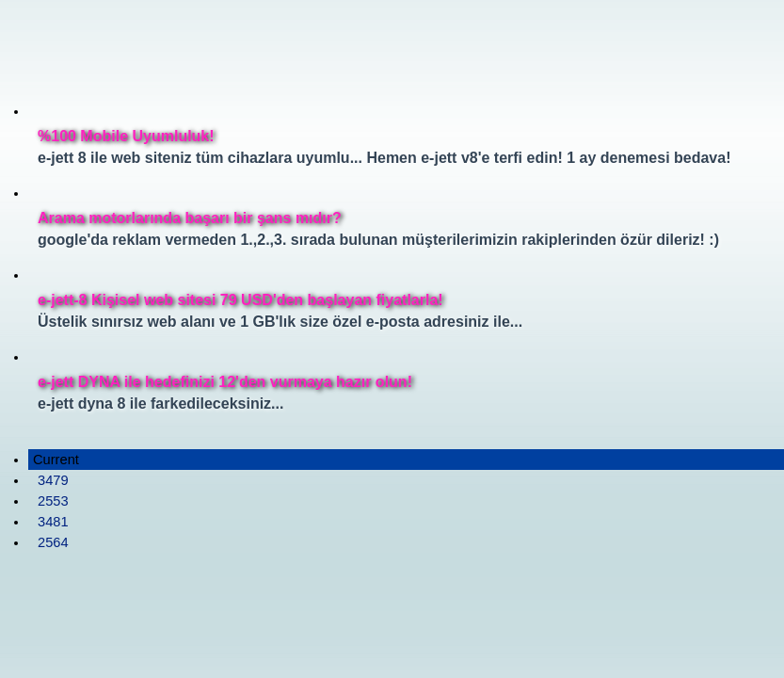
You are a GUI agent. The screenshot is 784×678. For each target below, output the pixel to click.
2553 (53, 501)
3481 (53, 522)
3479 (53, 480)
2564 (53, 542)
